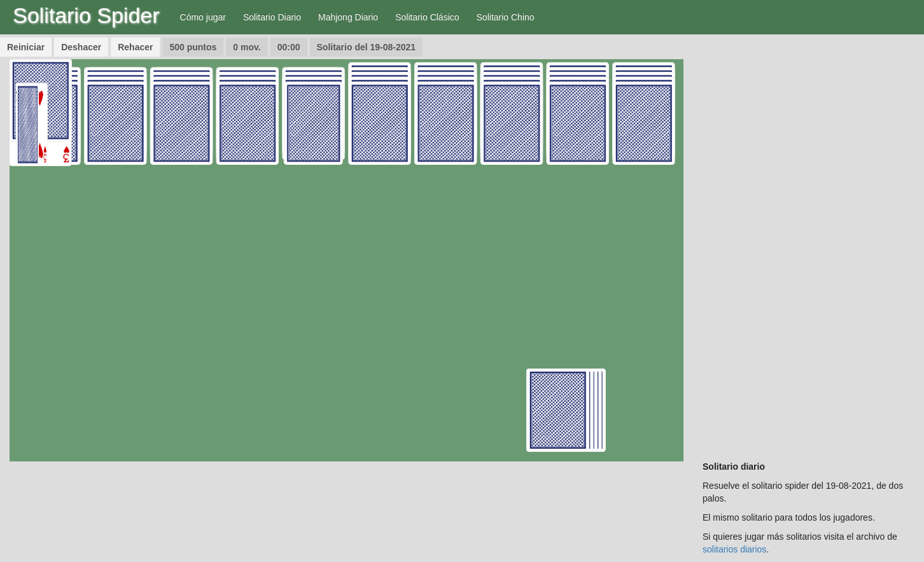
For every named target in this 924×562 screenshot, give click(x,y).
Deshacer (81, 47)
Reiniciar (26, 47)
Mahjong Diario (348, 17)
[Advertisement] (809, 250)
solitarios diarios (734, 549)
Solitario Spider (86, 15)
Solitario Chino (506, 17)
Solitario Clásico (427, 17)
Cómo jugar (203, 17)
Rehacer (135, 47)
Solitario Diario (272, 17)
